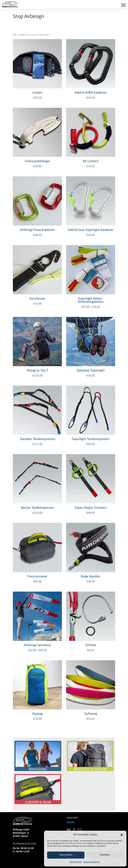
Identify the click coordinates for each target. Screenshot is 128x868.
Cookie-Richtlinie (75, 862)
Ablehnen (105, 855)
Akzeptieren (66, 855)
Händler (71, 823)
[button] (122, 835)
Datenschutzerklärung (92, 862)
